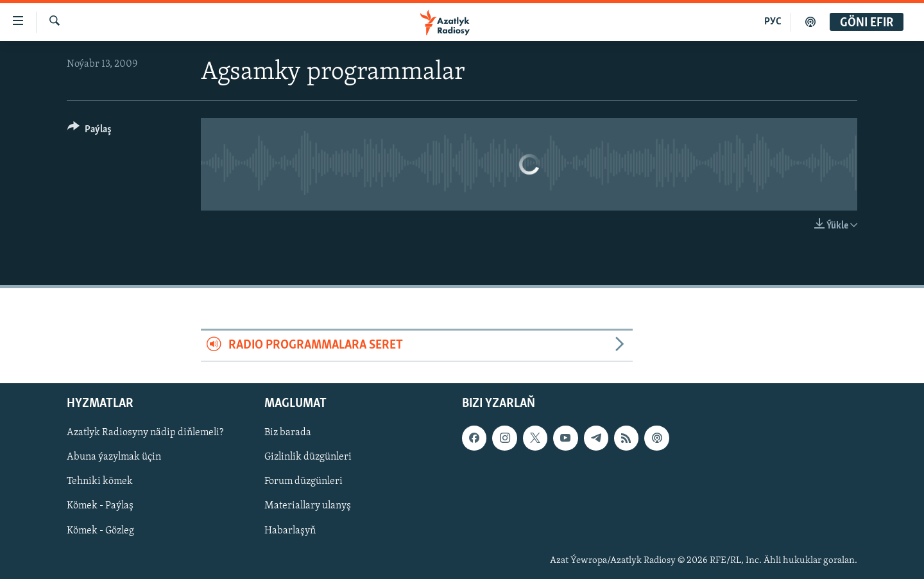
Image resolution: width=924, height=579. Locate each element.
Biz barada (288, 433)
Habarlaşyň (290, 530)
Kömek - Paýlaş (100, 506)
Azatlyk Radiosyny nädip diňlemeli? (145, 433)
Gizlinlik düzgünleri (308, 457)
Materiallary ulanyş (308, 506)
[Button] (90, 131)
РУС (773, 22)
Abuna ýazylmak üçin (114, 457)
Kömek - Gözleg (100, 530)
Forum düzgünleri (304, 481)
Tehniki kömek (100, 481)
